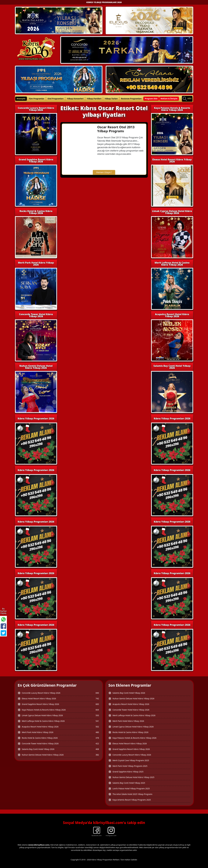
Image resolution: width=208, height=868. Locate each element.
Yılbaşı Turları (111, 99)
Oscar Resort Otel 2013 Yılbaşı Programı (116, 129)
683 (97, 704)
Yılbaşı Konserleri (75, 99)
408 (97, 749)
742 (97, 699)
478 (97, 738)
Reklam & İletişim (169, 99)
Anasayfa (21, 99)
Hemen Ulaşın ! (104, 172)
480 (97, 732)
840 (97, 693)
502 (97, 727)
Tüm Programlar (36, 99)
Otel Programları (56, 99)
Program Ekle (151, 99)
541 (97, 721)
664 (97, 710)
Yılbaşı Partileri (94, 99)
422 (97, 744)
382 (97, 755)
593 (97, 715)
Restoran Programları (131, 99)
